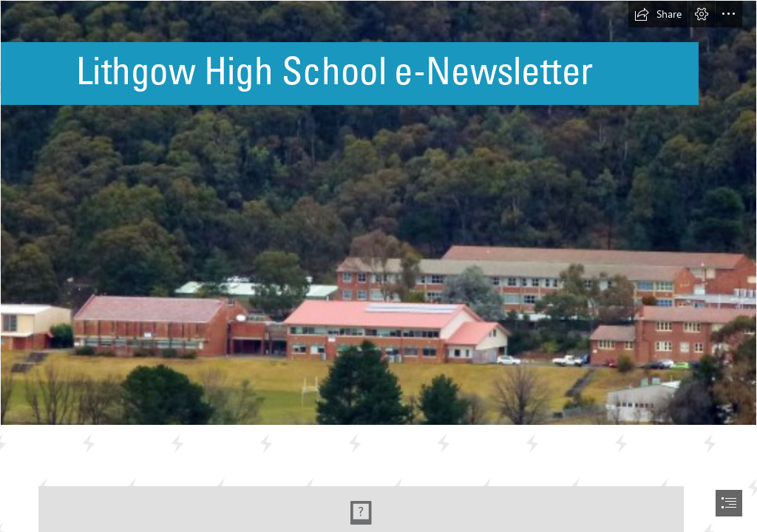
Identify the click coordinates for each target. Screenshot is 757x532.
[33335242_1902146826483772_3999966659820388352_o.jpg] (378, 213)
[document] (378, 266)
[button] (658, 14)
